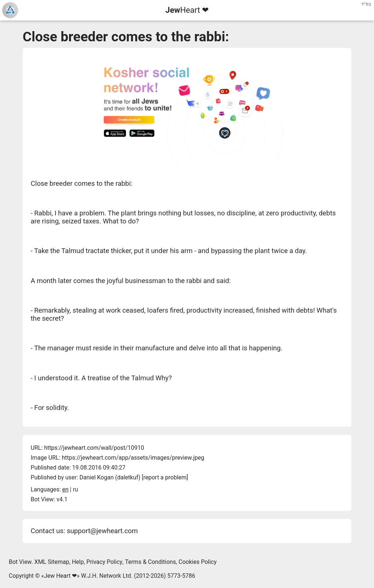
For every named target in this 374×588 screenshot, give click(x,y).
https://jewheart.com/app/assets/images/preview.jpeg (133, 458)
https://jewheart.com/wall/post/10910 (94, 448)
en (65, 489)
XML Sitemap (52, 562)
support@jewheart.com (102, 531)
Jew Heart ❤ (60, 576)
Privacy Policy (105, 562)
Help (78, 562)
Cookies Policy (198, 562)
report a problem (165, 477)
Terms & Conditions (150, 562)
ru (75, 489)
